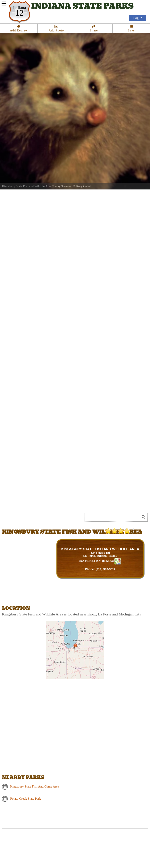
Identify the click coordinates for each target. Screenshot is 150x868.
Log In (138, 18)
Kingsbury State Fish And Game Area (35, 786)
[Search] (114, 517)
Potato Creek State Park (25, 799)
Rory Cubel (83, 186)
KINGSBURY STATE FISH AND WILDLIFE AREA (100, 549)
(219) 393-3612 (106, 569)
